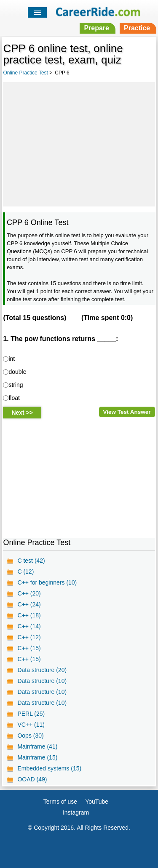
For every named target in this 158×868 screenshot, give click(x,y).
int (12, 359)
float (14, 398)
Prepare (96, 28)
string (16, 385)
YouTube (97, 802)
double (17, 372)
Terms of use (60, 802)
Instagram (76, 812)
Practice (137, 28)
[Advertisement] (79, 143)
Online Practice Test (25, 73)
